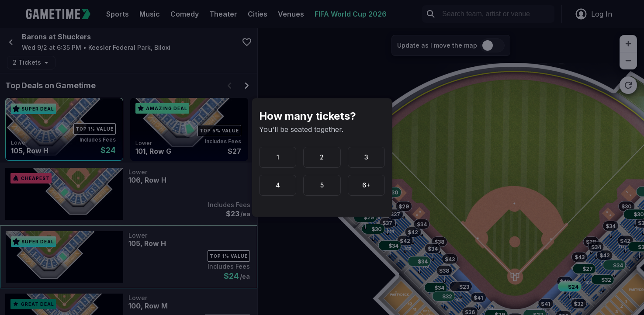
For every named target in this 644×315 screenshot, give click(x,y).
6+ (366, 185)
